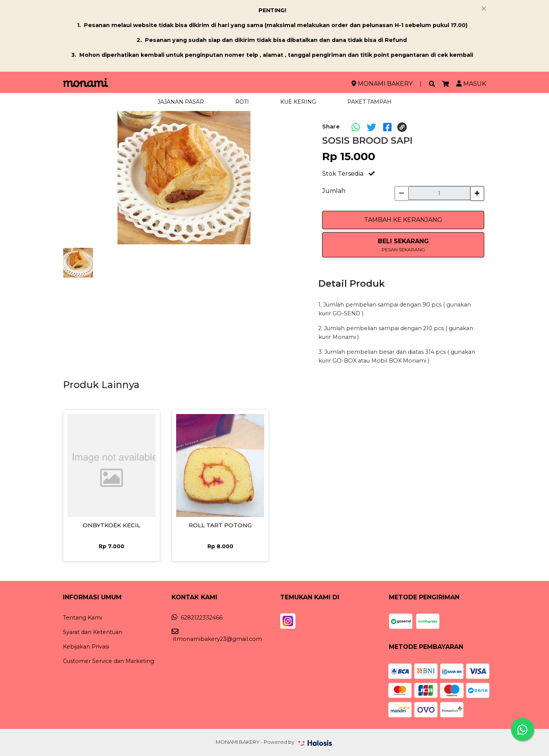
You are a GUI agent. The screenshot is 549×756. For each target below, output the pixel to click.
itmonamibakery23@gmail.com (217, 636)
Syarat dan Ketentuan (93, 632)
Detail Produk (352, 283)
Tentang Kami (82, 618)
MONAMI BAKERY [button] (382, 84)
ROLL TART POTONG (220, 525)
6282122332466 (197, 618)
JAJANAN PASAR (181, 102)
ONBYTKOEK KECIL (112, 525)
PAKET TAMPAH (369, 102)
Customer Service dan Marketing (108, 661)
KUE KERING (298, 102)
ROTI (242, 102)
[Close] (484, 8)
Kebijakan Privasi (86, 647)
